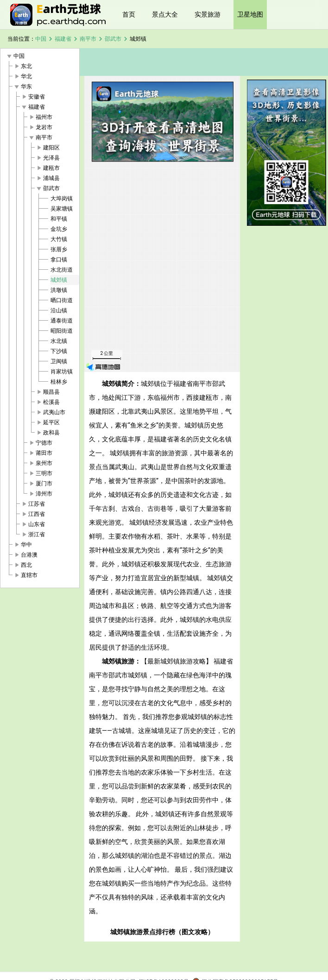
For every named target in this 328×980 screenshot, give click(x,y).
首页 (129, 14)
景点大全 (165, 14)
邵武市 (113, 39)
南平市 (88, 39)
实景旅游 (208, 14)
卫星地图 (250, 14)
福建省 (63, 39)
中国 (41, 39)
